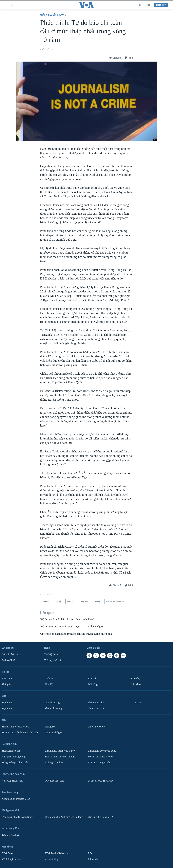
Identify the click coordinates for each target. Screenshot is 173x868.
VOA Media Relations (57, 853)
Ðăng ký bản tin (10, 654)
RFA (90, 853)
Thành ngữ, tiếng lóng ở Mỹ (60, 751)
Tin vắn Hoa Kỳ (96, 727)
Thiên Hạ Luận (96, 709)
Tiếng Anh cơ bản (11, 751)
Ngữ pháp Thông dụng (14, 757)
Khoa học (136, 679)
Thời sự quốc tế (52, 660)
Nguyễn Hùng (52, 703)
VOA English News (12, 859)
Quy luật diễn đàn (54, 781)
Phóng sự (50, 727)
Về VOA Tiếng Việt (12, 781)
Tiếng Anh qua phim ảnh (15, 763)
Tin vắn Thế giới (54, 733)
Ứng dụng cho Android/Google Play (64, 817)
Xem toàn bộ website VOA (16, 799)
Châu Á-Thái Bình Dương (53, 15)
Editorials (93, 859)
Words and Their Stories (101, 757)
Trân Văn (136, 703)
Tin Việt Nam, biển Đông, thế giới (20, 733)
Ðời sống (93, 684)
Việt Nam (7, 679)
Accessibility (52, 859)
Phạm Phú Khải (96, 703)
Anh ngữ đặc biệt (54, 763)
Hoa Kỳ (49, 684)
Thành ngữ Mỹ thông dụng (102, 751)
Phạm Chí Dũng (53, 709)
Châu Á (49, 679)
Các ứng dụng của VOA (101, 817)
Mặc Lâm (7, 709)
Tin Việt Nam (51, 654)
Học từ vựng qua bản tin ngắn (61, 757)
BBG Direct (8, 853)
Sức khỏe (136, 684)
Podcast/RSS (8, 660)
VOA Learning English (100, 763)
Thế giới (6, 684)
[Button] (115, 58)
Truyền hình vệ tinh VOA (15, 727)
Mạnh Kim (7, 703)
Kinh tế (92, 679)
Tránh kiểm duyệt (11, 835)
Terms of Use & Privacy (101, 781)
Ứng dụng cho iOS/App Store (17, 817)
